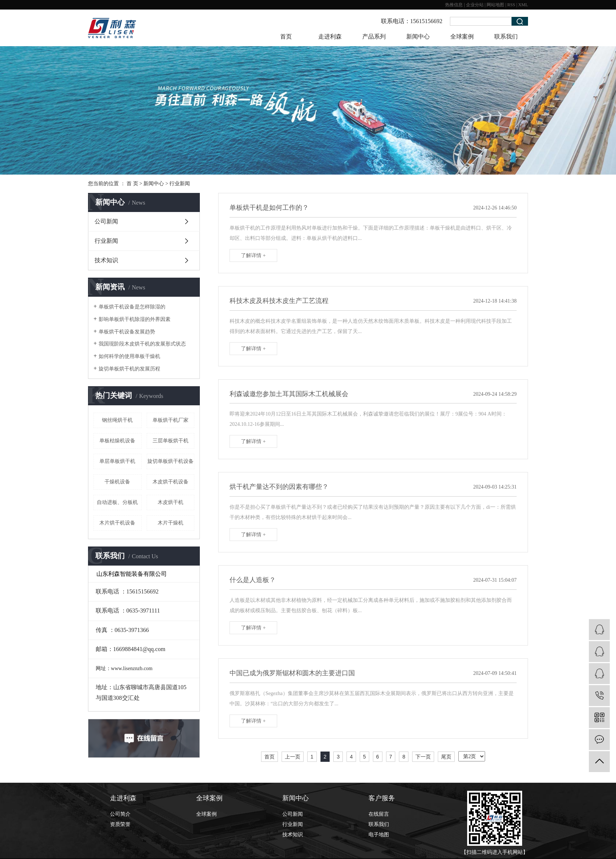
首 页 (132, 184)
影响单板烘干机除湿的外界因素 (135, 319)
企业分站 (475, 5)
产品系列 (374, 36)
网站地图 (495, 5)
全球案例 (462, 36)
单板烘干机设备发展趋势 (127, 332)
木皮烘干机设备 (170, 482)
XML (523, 5)
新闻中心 (418, 36)
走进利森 (330, 36)
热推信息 (454, 5)
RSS (511, 5)
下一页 (423, 757)
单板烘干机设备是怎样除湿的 (132, 307)
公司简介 (120, 814)
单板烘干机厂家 (170, 420)
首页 (286, 36)
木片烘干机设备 (117, 523)
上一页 (293, 757)
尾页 (446, 757)
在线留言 (379, 814)
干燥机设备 (117, 482)
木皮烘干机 (170, 502)
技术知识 (106, 260)
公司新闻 (106, 221)
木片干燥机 (170, 523)
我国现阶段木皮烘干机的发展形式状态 (142, 344)
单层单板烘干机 (117, 461)
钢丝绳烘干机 (117, 420)
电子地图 (379, 835)
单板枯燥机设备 (117, 441)
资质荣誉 (120, 824)
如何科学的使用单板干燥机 (129, 356)
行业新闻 (180, 184)
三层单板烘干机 (170, 441)
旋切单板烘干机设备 (170, 461)
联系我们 (506, 36)
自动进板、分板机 (117, 502)
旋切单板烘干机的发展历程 (129, 369)
